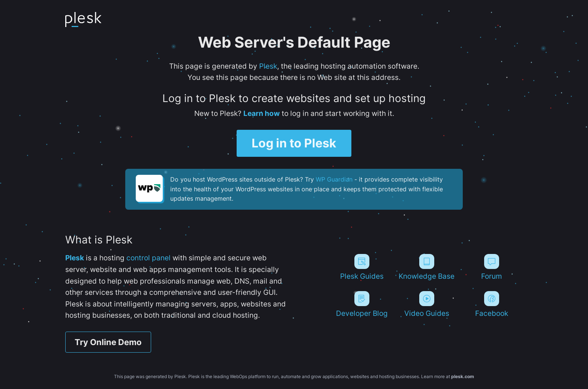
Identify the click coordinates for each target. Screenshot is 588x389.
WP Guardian (334, 179)
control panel (148, 258)
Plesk (268, 66)
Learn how (262, 113)
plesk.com (463, 376)
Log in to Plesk (294, 143)
